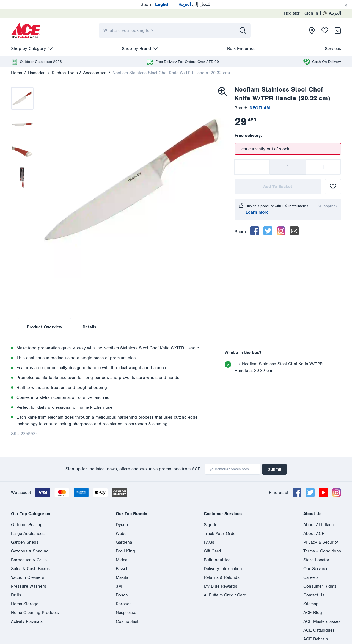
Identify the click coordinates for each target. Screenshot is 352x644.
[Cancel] (346, 5)
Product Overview (44, 327)
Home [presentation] (16, 73)
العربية (332, 13)
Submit (274, 469)
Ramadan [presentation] (37, 73)
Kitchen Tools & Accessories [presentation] (79, 73)
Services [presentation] (333, 49)
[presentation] (26, 31)
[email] (294, 231)
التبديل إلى (195, 4)
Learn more (257, 212)
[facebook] (255, 231)
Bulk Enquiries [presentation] (241, 49)
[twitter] (268, 231)
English (18, 547)
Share (240, 232)
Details (89, 327)
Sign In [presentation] (311, 13)
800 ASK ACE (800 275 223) (188, 527)
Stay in (155, 4)
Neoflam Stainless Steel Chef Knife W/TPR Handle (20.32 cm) (171, 73)
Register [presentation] (292, 13)
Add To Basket (278, 187)
